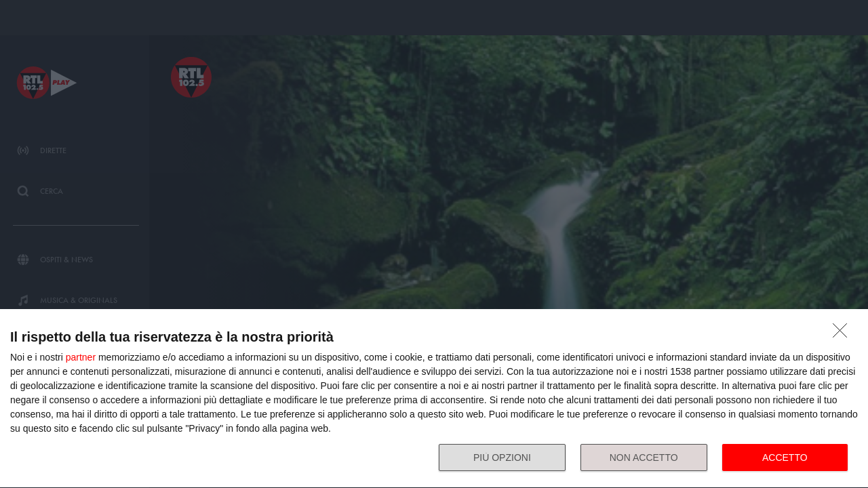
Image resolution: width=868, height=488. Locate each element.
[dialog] (434, 399)
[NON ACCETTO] (844, 334)
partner (81, 357)
